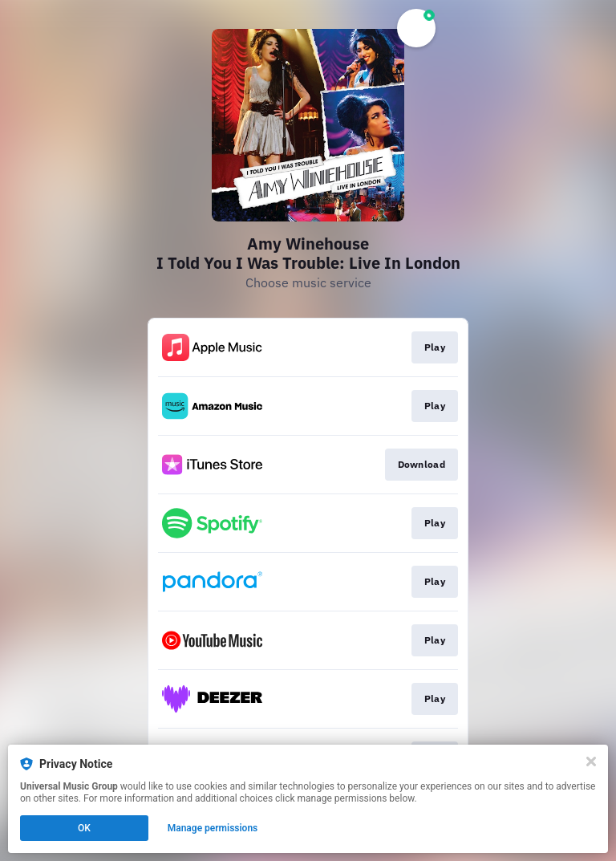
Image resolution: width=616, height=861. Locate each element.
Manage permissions (213, 828)
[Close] (591, 761)
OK (84, 828)
